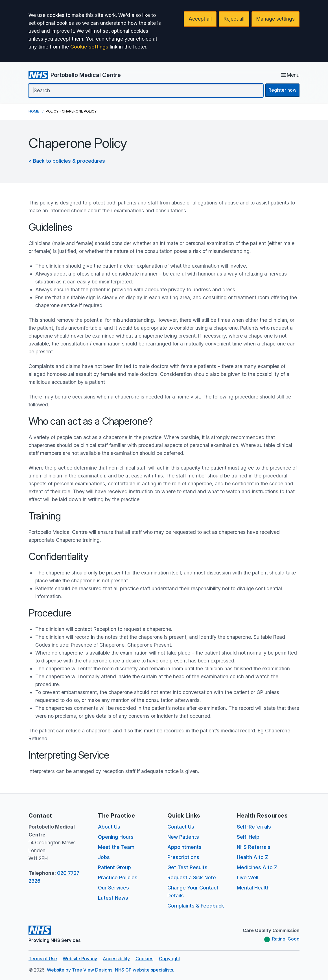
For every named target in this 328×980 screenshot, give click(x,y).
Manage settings (275, 19)
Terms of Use (43, 959)
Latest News (113, 898)
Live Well (248, 877)
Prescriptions (183, 857)
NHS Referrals (254, 847)
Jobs (104, 857)
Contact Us (181, 827)
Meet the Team (116, 847)
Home (34, 111)
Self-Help (248, 837)
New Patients (183, 837)
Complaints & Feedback (196, 906)
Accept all (200, 19)
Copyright (170, 959)
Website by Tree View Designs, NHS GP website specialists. (111, 970)
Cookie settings (89, 47)
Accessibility (116, 959)
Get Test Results (187, 867)
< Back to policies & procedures (67, 161)
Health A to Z (252, 857)
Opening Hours (116, 837)
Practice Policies (118, 877)
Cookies (144, 959)
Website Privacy (80, 959)
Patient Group (114, 867)
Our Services (113, 888)
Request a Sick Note (192, 877)
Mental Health (253, 888)
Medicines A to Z (257, 867)
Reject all (234, 19)
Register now (282, 90)
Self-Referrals (254, 827)
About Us (109, 827)
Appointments (184, 847)
